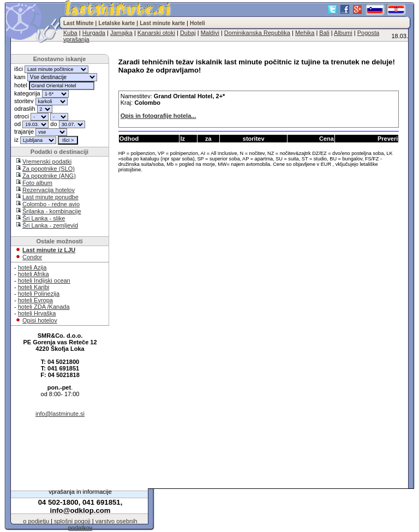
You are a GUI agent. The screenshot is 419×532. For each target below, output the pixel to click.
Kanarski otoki (156, 33)
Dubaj (188, 33)
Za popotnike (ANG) (49, 176)
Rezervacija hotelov (49, 190)
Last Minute (79, 23)
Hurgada (94, 33)
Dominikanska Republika (257, 33)
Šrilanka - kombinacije (52, 211)
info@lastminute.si (60, 414)
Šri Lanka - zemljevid (50, 225)
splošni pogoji (72, 521)
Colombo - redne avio (51, 204)
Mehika (305, 33)
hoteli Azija (32, 267)
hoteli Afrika (34, 274)
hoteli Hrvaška (37, 313)
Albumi (343, 33)
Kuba (70, 33)
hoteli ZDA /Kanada (44, 307)
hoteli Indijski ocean (44, 280)
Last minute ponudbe (50, 197)
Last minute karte (162, 23)
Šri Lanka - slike (44, 218)
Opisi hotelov (40, 320)
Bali (324, 33)
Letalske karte (117, 23)
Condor (32, 257)
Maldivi (210, 33)
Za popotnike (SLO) (49, 169)
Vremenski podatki (47, 162)
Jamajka (121, 33)
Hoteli (197, 23)
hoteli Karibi (34, 287)
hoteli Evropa (35, 300)
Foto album (37, 183)
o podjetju (36, 521)
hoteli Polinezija (39, 294)
